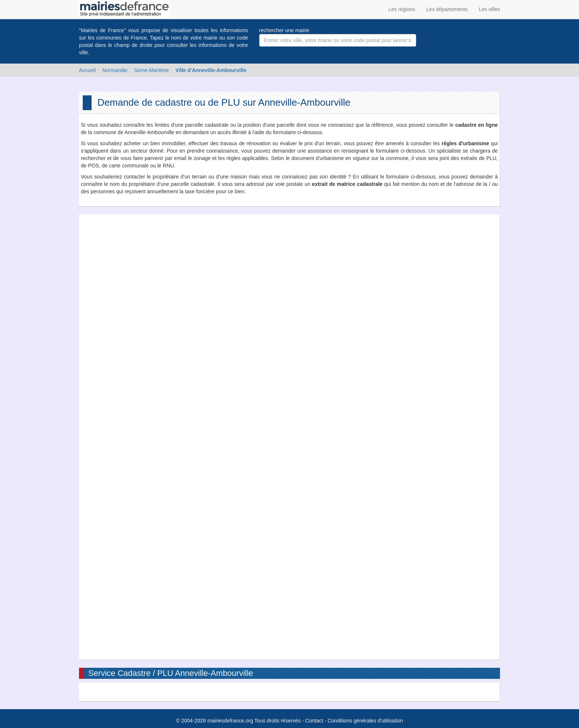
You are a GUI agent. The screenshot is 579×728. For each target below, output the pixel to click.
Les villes (489, 9)
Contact (314, 721)
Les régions (402, 9)
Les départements (447, 9)
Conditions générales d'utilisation (365, 721)
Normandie (115, 70)
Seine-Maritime (151, 70)
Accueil (87, 70)
